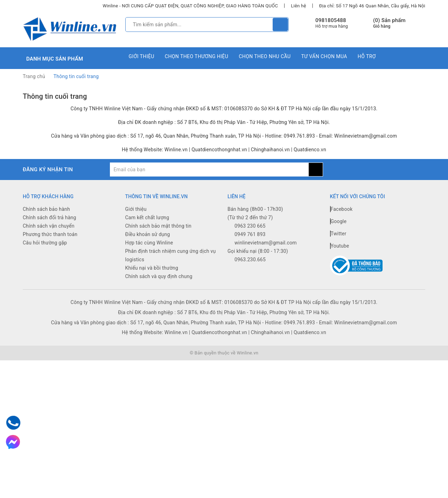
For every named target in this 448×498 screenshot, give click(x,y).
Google (338, 221)
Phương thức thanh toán (50, 234)
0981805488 (331, 20)
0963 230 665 (250, 226)
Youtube (340, 246)
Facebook (341, 209)
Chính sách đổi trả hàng (50, 217)
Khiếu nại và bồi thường (152, 268)
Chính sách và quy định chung (159, 276)
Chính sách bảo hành (46, 209)
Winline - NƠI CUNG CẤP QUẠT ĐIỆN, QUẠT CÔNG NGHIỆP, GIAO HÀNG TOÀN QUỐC (190, 6)
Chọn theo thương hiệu (197, 56)
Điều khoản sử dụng (148, 234)
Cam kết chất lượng (147, 217)
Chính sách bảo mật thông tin (159, 226)
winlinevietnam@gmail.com (266, 243)
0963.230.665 (250, 260)
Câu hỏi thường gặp (45, 243)
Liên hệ (298, 6)
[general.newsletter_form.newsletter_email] (209, 170)
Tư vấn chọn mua (324, 56)
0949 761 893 (250, 234)
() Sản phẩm (389, 23)
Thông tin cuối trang (55, 96)
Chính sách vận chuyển (49, 226)
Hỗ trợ (367, 56)
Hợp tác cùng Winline (149, 243)
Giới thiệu (142, 56)
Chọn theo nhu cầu (265, 56)
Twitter (338, 234)
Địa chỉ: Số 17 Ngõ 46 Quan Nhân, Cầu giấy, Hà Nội (372, 6)
